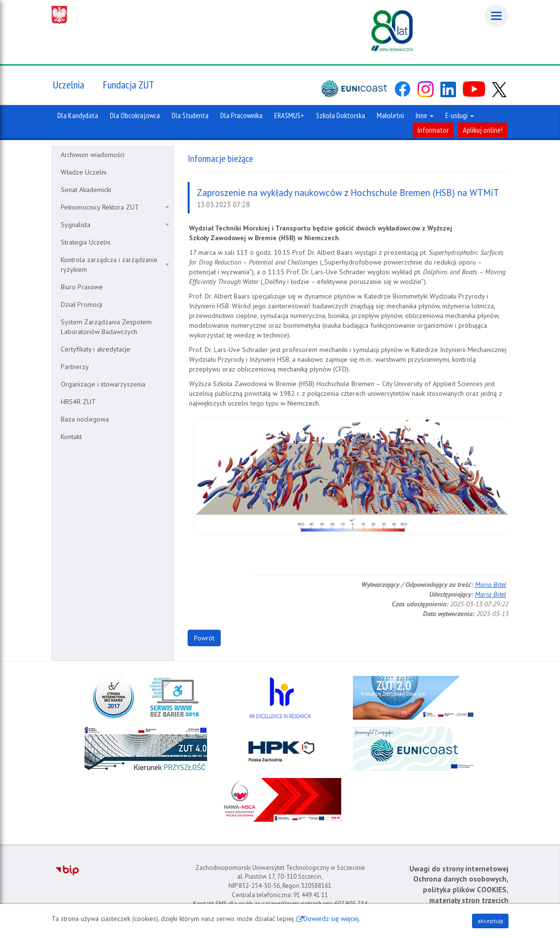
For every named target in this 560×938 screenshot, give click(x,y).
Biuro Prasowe (82, 287)
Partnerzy (75, 367)
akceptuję (490, 921)
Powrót (204, 638)
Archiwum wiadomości (93, 155)
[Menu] (496, 16)
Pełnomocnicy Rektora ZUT (115, 207)
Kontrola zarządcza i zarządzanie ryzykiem (115, 265)
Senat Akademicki (86, 190)
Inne (425, 115)
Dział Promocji (82, 304)
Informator (433, 130)
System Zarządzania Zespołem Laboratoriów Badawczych (106, 327)
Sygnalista (115, 225)
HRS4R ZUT (78, 402)
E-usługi (460, 115)
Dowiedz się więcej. (332, 919)
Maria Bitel (490, 584)
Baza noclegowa (85, 419)
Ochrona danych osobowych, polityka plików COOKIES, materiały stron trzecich (461, 889)
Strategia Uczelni (86, 242)
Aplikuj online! (483, 130)
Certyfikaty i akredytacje (96, 349)
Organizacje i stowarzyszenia (103, 384)
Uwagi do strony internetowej (459, 869)
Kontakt (71, 437)
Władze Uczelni (84, 172)
